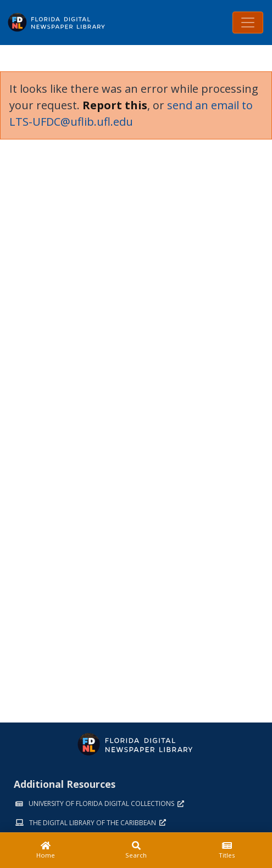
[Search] (136, 850)
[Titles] (227, 850)
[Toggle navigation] (248, 23)
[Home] (45, 850)
